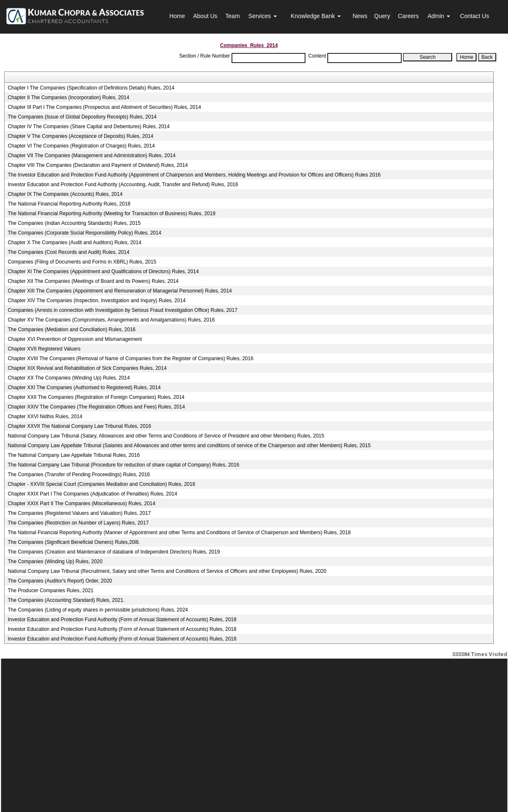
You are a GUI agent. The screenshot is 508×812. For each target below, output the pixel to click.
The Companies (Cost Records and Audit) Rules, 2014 (68, 252)
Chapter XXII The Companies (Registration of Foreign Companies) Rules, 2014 (96, 397)
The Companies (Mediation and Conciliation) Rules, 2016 (71, 330)
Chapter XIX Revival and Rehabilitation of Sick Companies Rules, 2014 (87, 368)
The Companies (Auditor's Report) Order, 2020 (60, 581)
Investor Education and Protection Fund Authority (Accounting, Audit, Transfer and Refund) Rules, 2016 (123, 185)
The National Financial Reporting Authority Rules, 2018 (69, 204)
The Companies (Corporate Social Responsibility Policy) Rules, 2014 (84, 233)
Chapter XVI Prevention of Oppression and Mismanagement (75, 339)
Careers (408, 16)
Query (382, 16)
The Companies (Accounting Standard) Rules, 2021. (66, 600)
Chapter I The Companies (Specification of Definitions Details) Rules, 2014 (91, 88)
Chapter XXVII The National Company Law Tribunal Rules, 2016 (79, 426)
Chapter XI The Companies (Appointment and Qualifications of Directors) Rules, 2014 (103, 272)
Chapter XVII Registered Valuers (44, 349)
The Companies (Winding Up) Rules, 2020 (55, 562)
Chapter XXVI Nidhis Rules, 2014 (45, 417)
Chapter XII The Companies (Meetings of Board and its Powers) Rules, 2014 (93, 281)
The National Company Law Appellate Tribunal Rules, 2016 (74, 455)
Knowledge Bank (316, 16)
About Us (205, 16)
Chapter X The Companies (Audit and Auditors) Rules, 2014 (74, 243)
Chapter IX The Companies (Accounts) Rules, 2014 (65, 194)
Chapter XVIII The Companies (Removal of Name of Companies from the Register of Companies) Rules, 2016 (130, 359)
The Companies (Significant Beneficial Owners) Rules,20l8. (74, 542)
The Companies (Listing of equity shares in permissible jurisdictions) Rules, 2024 (98, 610)
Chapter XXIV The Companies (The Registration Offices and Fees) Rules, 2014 (96, 407)
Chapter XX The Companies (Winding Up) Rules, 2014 (69, 378)
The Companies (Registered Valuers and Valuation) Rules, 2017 (79, 513)
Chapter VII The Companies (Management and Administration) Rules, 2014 (91, 156)
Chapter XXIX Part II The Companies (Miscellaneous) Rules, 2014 (81, 504)
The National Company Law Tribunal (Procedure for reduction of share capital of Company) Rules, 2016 (123, 465)
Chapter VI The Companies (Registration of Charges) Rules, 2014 (81, 146)
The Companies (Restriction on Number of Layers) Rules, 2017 (78, 523)
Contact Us (475, 16)
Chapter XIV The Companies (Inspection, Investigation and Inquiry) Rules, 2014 (96, 301)
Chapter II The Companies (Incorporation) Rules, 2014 (68, 98)
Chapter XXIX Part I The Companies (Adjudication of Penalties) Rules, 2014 (92, 494)
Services (263, 16)
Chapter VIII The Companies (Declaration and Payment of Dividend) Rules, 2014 (98, 165)
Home (177, 16)
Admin (439, 16)
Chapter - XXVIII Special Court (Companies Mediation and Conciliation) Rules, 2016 (101, 484)
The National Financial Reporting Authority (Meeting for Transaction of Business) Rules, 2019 (111, 214)
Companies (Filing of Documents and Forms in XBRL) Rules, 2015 (82, 262)
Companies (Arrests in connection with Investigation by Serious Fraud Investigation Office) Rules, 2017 (122, 310)
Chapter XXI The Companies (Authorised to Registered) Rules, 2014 (84, 388)
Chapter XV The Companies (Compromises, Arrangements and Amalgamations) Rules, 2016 (111, 320)
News (360, 16)
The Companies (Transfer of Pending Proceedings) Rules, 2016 (79, 475)
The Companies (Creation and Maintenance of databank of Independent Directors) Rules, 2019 (114, 552)
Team (232, 16)
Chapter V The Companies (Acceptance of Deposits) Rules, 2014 (80, 136)
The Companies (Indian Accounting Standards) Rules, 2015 (74, 223)
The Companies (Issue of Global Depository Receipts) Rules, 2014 (82, 117)
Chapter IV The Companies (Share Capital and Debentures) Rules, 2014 (88, 127)
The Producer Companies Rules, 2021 (50, 591)
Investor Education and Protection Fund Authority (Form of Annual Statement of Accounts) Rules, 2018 (122, 620)
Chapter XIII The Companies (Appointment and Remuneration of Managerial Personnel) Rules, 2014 (120, 291)
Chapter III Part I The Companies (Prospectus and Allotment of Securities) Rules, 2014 (104, 107)
